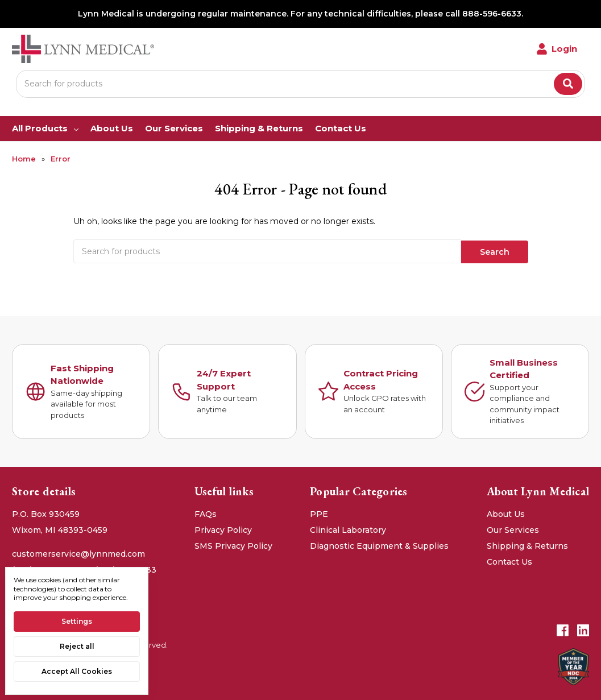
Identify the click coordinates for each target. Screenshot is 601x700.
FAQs (206, 513)
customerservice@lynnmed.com (78, 553)
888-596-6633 (492, 14)
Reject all (77, 646)
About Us (112, 128)
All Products (45, 128)
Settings (77, 621)
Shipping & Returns (259, 128)
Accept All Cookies (77, 671)
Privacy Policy (223, 529)
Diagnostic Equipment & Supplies (379, 545)
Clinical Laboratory (348, 529)
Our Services (174, 128)
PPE (319, 513)
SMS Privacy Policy (233, 545)
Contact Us (341, 128)
